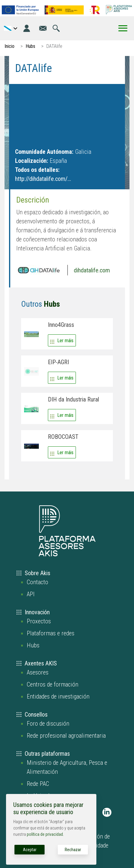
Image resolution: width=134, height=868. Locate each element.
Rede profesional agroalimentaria (66, 736)
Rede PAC (38, 784)
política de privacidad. (45, 834)
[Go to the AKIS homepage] (119, 10)
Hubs (30, 46)
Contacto (37, 582)
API (31, 594)
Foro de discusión (48, 724)
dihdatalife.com (92, 270)
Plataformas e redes (51, 633)
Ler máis (65, 341)
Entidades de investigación (58, 696)
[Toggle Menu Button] (123, 28)
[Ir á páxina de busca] (56, 28)
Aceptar (30, 850)
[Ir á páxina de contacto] (43, 28)
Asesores (38, 672)
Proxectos (39, 621)
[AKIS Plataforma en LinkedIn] (107, 812)
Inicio (9, 46)
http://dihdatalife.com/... (43, 179)
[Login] (27, 28)
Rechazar (73, 850)
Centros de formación (53, 684)
